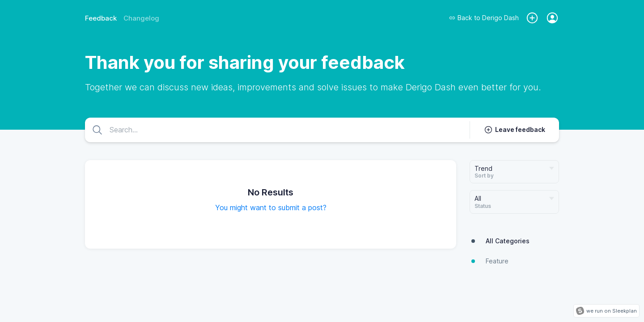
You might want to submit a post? (271, 208)
